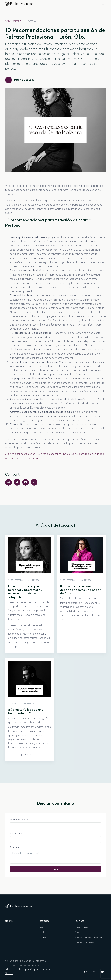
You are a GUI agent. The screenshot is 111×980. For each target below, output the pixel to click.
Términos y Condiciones (84, 943)
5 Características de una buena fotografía (26, 712)
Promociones (45, 938)
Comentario (16, 847)
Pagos (77, 932)
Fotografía (13, 704)
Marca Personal (14, 21)
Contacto (44, 932)
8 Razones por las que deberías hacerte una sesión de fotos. (81, 590)
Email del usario (17, 833)
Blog (41, 927)
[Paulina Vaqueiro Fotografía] (19, 4)
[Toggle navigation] (103, 4)
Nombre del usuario (19, 820)
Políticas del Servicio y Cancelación (89, 938)
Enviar (56, 869)
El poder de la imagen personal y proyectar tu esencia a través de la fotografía (25, 592)
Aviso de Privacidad (83, 927)
